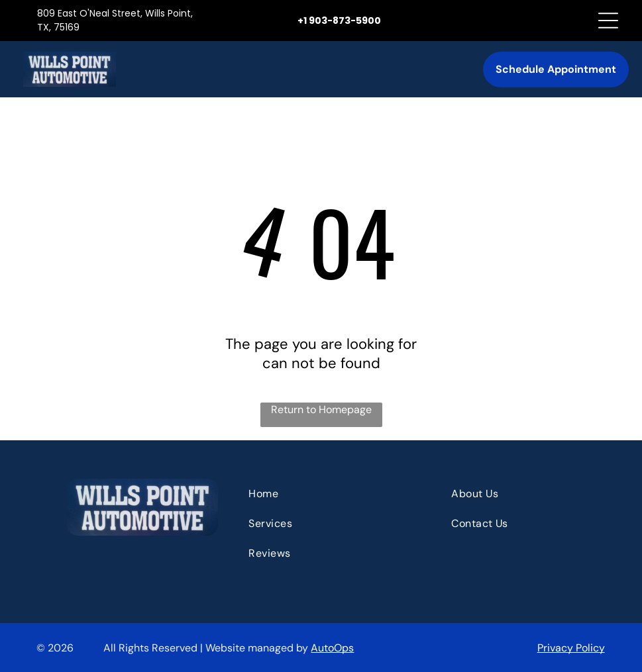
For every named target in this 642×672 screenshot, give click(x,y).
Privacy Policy (571, 648)
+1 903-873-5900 (339, 21)
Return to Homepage (321, 409)
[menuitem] (324, 494)
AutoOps (332, 648)
